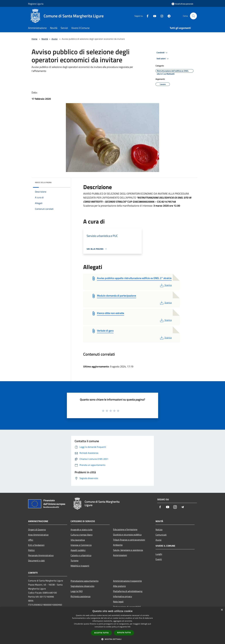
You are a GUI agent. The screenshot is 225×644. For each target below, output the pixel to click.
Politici (31, 550)
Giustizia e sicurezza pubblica (127, 535)
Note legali (118, 602)
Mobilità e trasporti (80, 566)
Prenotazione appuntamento (85, 581)
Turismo (74, 561)
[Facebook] (146, 16)
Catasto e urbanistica (81, 555)
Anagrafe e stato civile (82, 530)
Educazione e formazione (125, 529)
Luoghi (159, 554)
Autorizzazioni (120, 555)
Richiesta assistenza (81, 596)
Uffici (31, 540)
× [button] (222, 610)
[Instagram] (161, 16)
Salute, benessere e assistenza (128, 550)
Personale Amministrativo (41, 555)
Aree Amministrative (38, 535)
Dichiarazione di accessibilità (127, 607)
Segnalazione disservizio (82, 586)
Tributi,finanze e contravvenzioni (129, 540)
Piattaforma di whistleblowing (128, 591)
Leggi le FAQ (77, 591)
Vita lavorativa (78, 540)
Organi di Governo (37, 530)
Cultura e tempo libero (82, 535)
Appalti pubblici (78, 550)
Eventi (159, 559)
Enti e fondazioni (36, 545)
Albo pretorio (119, 586)
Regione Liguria (36, 4)
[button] (113, 639)
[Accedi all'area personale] (182, 4)
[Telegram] (168, 16)
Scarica (166, 285)
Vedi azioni (163, 59)
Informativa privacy (123, 596)
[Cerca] (193, 16)
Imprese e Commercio (81, 545)
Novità (45, 39)
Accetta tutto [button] (101, 633)
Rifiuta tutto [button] (124, 633)
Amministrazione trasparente (127, 581)
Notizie (159, 530)
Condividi (162, 53)
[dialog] (113, 625)
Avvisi (55, 39)
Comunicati (161, 535)
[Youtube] (154, 16)
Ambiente (118, 545)
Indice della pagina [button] (43, 182)
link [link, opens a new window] (129, 627)
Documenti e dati (36, 561)
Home (34, 39)
